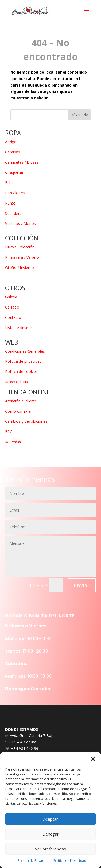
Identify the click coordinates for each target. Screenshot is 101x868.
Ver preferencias (50, 849)
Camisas (13, 152)
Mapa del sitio (17, 382)
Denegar (51, 834)
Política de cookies (21, 371)
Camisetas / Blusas (22, 162)
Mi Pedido (14, 442)
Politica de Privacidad (34, 861)
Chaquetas (14, 172)
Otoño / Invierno (20, 268)
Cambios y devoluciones (26, 421)
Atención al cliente (21, 401)
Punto (10, 203)
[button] (93, 759)
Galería (11, 297)
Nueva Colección (20, 247)
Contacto (13, 317)
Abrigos (12, 142)
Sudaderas (14, 213)
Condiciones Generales (25, 351)
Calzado (12, 307)
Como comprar (18, 411)
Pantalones (15, 193)
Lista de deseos (19, 328)
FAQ (9, 432)
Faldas (11, 183)
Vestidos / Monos (20, 223)
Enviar (82, 652)
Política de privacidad (23, 361)
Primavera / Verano (22, 257)
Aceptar (51, 819)
